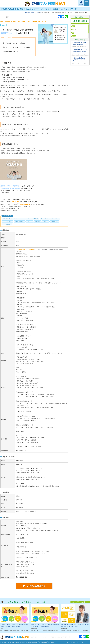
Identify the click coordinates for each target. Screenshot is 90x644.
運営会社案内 (35, 642)
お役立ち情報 (19, 642)
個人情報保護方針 (43, 642)
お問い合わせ (51, 642)
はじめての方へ (4, 642)
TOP (32, 12)
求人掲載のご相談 (27, 642)
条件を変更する (80, 21)
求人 (41, 12)
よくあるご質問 (12, 642)
